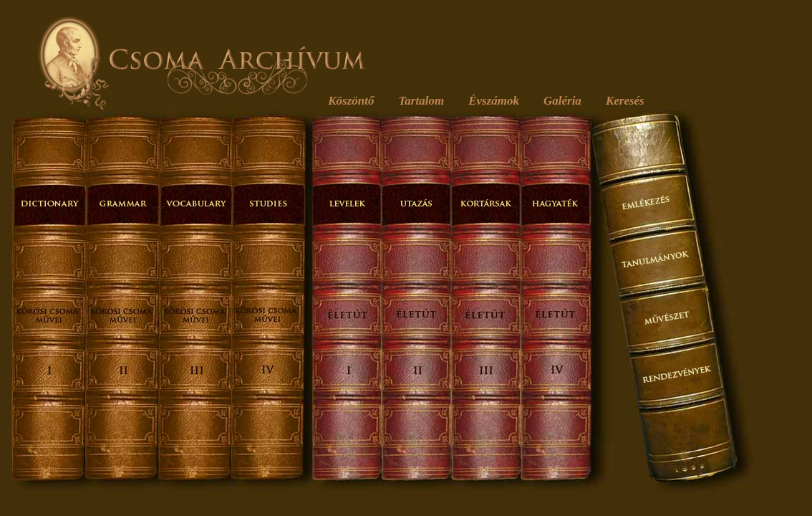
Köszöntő (351, 101)
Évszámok (494, 101)
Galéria (562, 101)
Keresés (625, 101)
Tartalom (422, 101)
